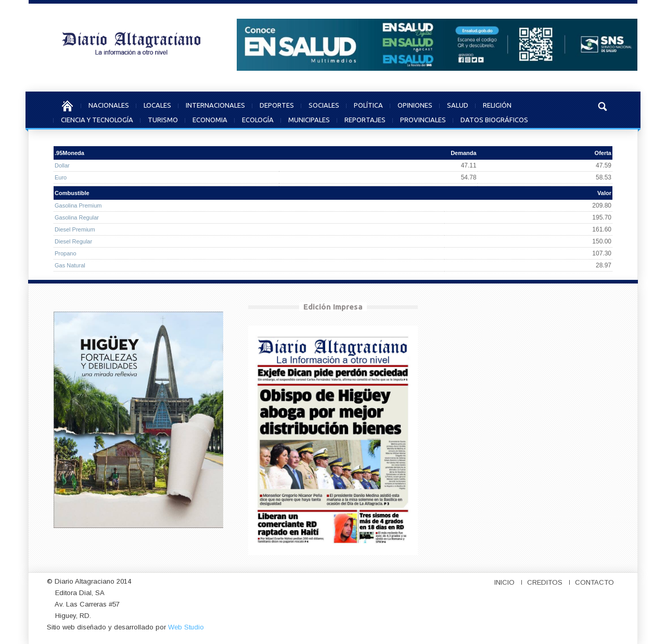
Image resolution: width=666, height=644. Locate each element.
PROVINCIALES (423, 118)
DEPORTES (277, 104)
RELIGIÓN (497, 104)
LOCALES (157, 104)
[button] (602, 105)
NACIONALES (109, 104)
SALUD (458, 104)
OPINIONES (415, 104)
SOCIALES (324, 104)
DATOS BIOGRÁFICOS (494, 118)
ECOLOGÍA (258, 118)
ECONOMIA (210, 118)
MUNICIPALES (309, 118)
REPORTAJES (365, 118)
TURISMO (163, 118)
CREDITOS (545, 582)
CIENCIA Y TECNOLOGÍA (97, 118)
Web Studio (186, 627)
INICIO (504, 582)
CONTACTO (594, 582)
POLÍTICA (368, 104)
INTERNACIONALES (215, 104)
